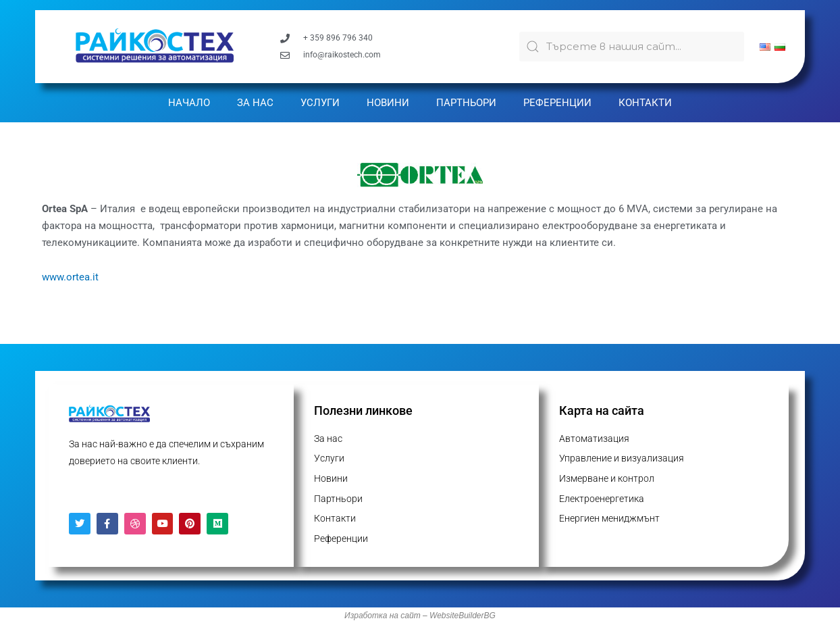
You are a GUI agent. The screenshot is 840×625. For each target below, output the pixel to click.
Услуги (320, 103)
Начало (189, 103)
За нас (255, 103)
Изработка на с (374, 616)
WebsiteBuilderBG (463, 616)
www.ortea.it (70, 277)
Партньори (466, 103)
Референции (557, 103)
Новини (388, 103)
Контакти (645, 103)
